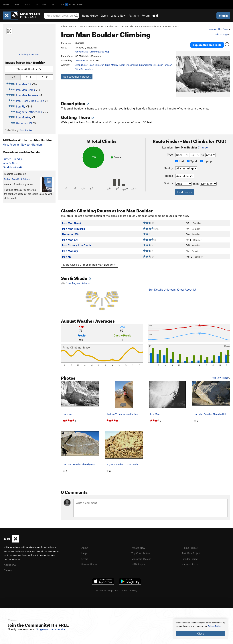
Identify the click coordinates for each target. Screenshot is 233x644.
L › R (13, 77)
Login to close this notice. (52, 629)
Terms (124, 587)
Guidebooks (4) (12, 167)
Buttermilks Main (153, 26)
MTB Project (139, 561)
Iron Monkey (24, 117)
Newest (26, 144)
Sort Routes (26, 130)
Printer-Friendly (12, 159)
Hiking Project (190, 545)
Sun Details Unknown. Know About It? (172, 287)
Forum (146, 15)
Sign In (223, 15)
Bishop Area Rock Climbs (17, 179)
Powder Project (191, 555)
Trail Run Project (192, 550)
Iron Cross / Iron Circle (30, 101)
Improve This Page (219, 29)
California (82, 26)
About (85, 545)
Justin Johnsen (165, 65)
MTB (17, 4)
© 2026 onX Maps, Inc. (107, 587)
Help (84, 550)
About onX (10, 561)
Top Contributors (142, 550)
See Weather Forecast (77, 77)
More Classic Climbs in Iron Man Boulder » (89, 262)
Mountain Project (142, 555)
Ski (54, 4)
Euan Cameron (96, 65)
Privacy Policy (214, 626)
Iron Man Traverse (27, 95)
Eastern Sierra (97, 26)
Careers (9, 567)
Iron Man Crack (25, 90)
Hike (28, 4)
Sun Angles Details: (102, 293)
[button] (179, 71)
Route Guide (90, 15)
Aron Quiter (81, 65)
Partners (134, 15)
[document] (201, 629)
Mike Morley (112, 65)
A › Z (45, 77)
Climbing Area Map (29, 54)
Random (37, 144)
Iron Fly (21, 106)
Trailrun (41, 4)
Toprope (207, 158)
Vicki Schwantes (84, 69)
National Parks (191, 561)
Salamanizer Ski (148, 65)
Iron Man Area (172, 26)
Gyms (104, 15)
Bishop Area (113, 26)
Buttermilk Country (132, 26)
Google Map (82, 52)
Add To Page (223, 34)
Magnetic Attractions (29, 112)
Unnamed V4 (24, 123)
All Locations (68, 26)
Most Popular (11, 144)
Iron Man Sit (24, 84)
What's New (118, 15)
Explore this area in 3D (207, 43)
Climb (6, 4)
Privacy (134, 587)
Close (201, 633)
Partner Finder (90, 561)
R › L (29, 77)
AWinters (80, 60)
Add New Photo (221, 375)
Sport (192, 158)
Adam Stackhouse (129, 65)
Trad (180, 158)
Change (203, 145)
